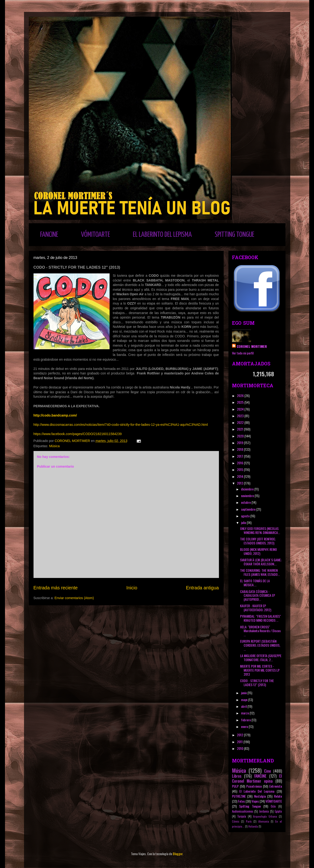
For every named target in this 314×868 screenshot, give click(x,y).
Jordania (264, 811)
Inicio (132, 588)
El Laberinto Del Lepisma (257, 791)
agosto (246, 516)
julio (244, 522)
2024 (241, 409)
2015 (240, 469)
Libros (237, 776)
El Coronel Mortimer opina (257, 778)
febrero (246, 720)
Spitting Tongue (250, 806)
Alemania (264, 821)
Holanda (253, 826)
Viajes (255, 801)
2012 (240, 735)
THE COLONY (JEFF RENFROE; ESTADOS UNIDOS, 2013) (258, 541)
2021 (240, 429)
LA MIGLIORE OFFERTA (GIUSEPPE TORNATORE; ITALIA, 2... (261, 658)
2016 (240, 463)
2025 (241, 402)
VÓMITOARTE (96, 235)
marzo (245, 713)
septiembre (249, 509)
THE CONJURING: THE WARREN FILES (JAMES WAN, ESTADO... (260, 572)
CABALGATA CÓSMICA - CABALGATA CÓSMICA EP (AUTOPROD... (258, 595)
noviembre (248, 496)
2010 (240, 748)
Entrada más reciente (56, 588)
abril (244, 706)
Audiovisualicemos (243, 811)
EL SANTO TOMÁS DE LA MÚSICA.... (255, 583)
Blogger (178, 854)
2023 (241, 416)
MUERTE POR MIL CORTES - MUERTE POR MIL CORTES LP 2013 (260, 670)
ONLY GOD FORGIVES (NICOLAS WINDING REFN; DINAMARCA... (260, 530)
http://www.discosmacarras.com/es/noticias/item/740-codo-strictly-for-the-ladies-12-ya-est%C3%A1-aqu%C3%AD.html (121, 425)
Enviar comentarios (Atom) (74, 598)
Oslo (273, 806)
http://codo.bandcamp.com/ (55, 415)
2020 (241, 436)
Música (54, 446)
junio (244, 693)
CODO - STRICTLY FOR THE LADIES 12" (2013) (257, 683)
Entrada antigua (202, 588)
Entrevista (276, 786)
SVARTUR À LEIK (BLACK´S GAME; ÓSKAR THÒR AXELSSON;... (261, 562)
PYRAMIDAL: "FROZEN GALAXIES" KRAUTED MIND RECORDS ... (261, 618)
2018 (240, 449)
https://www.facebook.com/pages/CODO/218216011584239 (78, 434)
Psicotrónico (254, 786)
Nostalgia (260, 796)
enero (245, 726)
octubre (246, 502)
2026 (241, 395)
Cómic (236, 821)
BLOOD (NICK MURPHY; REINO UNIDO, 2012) (258, 551)
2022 (241, 422)
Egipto (278, 811)
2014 (240, 476)
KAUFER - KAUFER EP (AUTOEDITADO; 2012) (256, 608)
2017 (240, 456)
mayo (245, 700)
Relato (278, 796)
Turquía (242, 816)
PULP (235, 786)
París (249, 821)
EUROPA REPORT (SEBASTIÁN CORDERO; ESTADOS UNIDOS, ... (260, 645)
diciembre (248, 489)
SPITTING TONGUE (234, 235)
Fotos (241, 801)
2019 (240, 443)
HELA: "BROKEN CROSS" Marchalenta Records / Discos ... (260, 631)
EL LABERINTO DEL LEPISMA (162, 235)
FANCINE (49, 235)
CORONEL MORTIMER (252, 346)
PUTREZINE (239, 796)
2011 (240, 742)
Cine (268, 771)
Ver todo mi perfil (243, 353)
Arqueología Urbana (265, 816)
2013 (240, 483)
